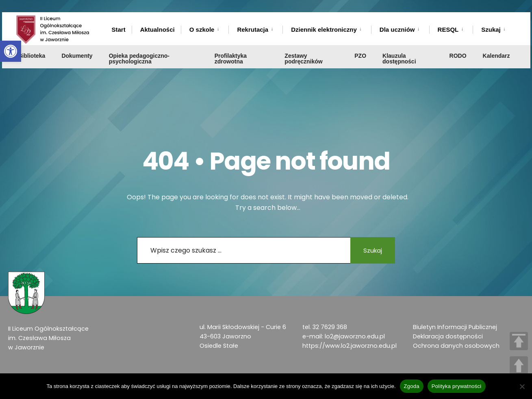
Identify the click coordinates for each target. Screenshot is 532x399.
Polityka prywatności (457, 386)
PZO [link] (360, 56)
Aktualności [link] (157, 29)
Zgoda (412, 386)
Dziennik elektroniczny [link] (324, 29)
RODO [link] (458, 56)
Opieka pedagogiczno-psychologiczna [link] (139, 59)
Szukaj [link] (491, 29)
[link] (11, 51)
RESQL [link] (448, 29)
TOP (519, 341)
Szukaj (373, 250)
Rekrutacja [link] (253, 29)
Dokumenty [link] (77, 56)
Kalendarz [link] (496, 56)
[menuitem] (205, 28)
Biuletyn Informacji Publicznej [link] (455, 327)
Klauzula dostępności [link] (399, 59)
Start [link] (119, 29)
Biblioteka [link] (32, 56)
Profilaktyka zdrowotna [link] (231, 59)
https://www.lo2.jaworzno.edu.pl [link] (350, 346)
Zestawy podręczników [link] (303, 59)
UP (519, 365)
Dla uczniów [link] (397, 29)
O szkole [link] (202, 29)
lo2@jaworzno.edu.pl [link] (355, 336)
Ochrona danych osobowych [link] (456, 346)
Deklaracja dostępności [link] (448, 336)
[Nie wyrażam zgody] (522, 386)
